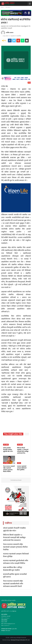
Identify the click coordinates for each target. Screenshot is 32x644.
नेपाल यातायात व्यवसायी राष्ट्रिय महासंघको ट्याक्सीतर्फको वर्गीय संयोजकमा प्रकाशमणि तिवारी (13, 584)
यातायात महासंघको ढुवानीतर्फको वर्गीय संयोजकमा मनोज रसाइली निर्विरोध (16, 562)
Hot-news (6, 445)
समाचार (19, 463)
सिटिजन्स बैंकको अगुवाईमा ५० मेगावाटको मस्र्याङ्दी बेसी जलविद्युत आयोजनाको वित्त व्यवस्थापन (14, 538)
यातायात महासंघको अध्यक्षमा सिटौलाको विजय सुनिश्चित (16, 555)
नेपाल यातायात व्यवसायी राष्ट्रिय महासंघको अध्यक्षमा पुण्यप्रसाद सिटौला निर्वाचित (15, 547)
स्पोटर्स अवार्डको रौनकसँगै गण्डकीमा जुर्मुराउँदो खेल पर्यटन (14, 529)
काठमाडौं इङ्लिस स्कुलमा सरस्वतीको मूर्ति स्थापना (15, 576)
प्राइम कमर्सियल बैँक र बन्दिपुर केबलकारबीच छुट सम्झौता (13, 569)
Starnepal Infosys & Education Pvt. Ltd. (20, 640)
